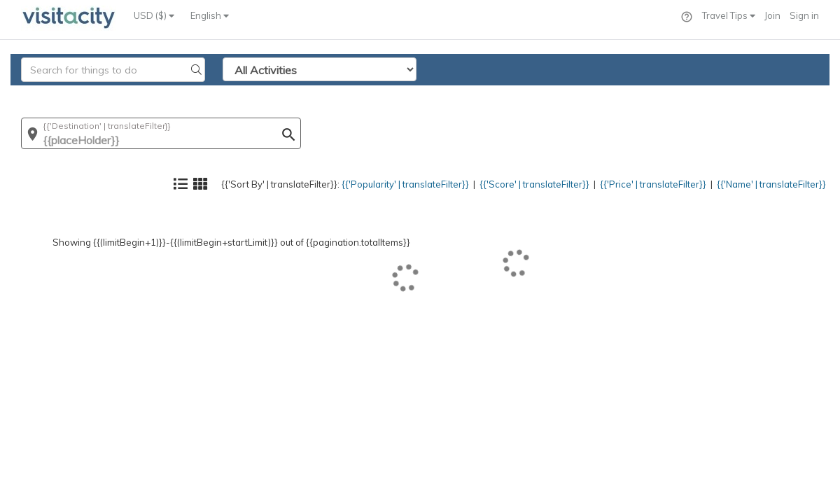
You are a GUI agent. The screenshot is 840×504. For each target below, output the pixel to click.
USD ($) (154, 15)
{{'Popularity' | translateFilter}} (340, 95)
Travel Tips (729, 15)
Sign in (804, 15)
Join (772, 15)
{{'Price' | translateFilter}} (623, 95)
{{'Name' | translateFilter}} (759, 95)
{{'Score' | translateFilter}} (488, 95)
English (210, 15)
